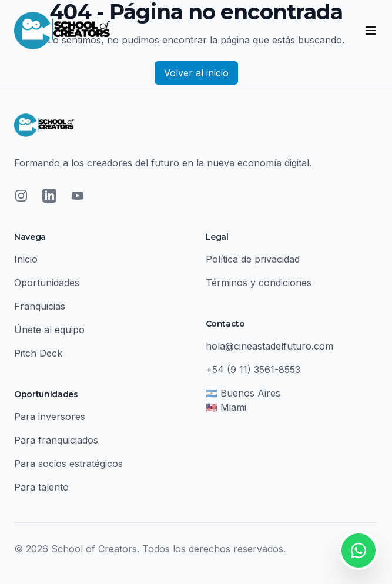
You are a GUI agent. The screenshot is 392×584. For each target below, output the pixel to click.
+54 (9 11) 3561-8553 (253, 370)
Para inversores (50, 417)
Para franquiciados (56, 440)
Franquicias (40, 306)
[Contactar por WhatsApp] (359, 551)
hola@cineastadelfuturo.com (269, 346)
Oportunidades (47, 283)
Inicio (26, 259)
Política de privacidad (253, 259)
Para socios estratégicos (68, 464)
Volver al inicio (196, 73)
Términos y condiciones (259, 283)
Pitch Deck (38, 353)
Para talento (41, 487)
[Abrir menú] (371, 31)
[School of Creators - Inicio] (62, 31)
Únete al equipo (49, 330)
